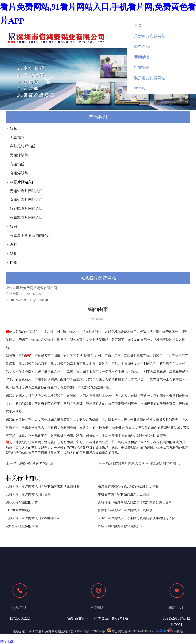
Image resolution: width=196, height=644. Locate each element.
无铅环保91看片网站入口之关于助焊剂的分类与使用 (135, 502)
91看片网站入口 (23, 182)
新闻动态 (142, 57)
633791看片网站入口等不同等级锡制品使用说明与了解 (152, 464)
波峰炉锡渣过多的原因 (36, 464)
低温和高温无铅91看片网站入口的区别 (125, 510)
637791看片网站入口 (20, 510)
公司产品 (142, 46)
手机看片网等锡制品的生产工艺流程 (124, 494)
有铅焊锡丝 (19, 173)
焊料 (14, 245)
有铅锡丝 (17, 164)
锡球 (14, 227)
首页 (138, 25)
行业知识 (142, 68)
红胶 (14, 262)
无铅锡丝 (17, 137)
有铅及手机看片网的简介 (30, 235)
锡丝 (14, 129)
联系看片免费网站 (150, 78)
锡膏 (14, 253)
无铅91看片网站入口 (26, 191)
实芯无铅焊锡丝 (23, 146)
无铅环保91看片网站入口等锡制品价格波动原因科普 (43, 486)
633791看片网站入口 (26, 208)
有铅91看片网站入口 (26, 200)
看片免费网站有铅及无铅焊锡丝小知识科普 (128, 486)
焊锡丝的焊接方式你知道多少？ (120, 526)
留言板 (140, 89)
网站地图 (6, 641)
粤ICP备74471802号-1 (92, 631)
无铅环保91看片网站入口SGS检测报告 (33, 518)
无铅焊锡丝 (19, 155)
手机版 (178, 631)
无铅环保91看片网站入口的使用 (28, 494)
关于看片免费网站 (150, 36)
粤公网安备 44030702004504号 (131, 631)
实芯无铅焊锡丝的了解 (22, 502)
